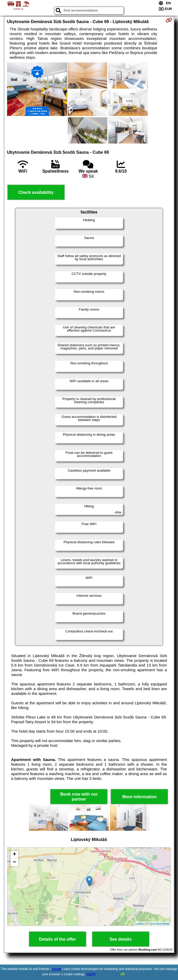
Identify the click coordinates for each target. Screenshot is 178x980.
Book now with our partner (79, 797)
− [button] (14, 862)
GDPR (91, 974)
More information (139, 797)
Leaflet (139, 924)
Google (56, 969)
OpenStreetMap (159, 924)
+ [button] (14, 855)
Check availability (36, 192)
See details (121, 939)
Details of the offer (57, 939)
